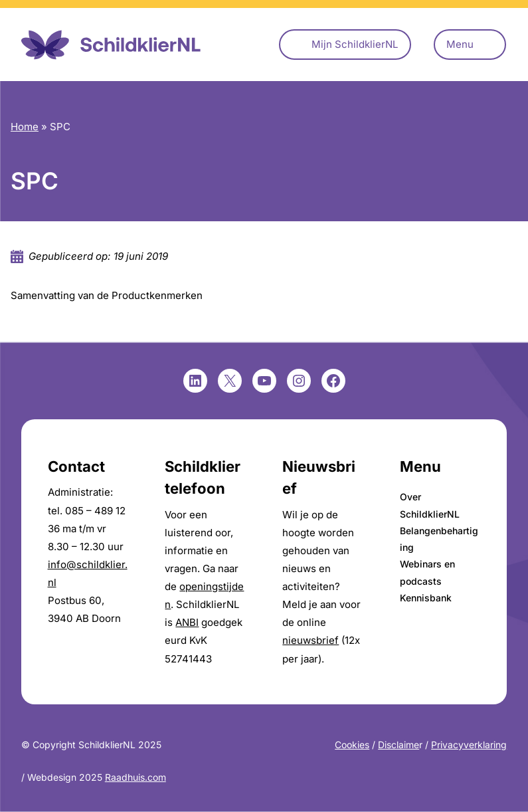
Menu (460, 44)
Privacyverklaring (469, 745)
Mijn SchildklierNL (355, 44)
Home (25, 127)
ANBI (187, 622)
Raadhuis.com (135, 777)
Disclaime (398, 745)
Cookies (352, 745)
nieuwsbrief (310, 640)
